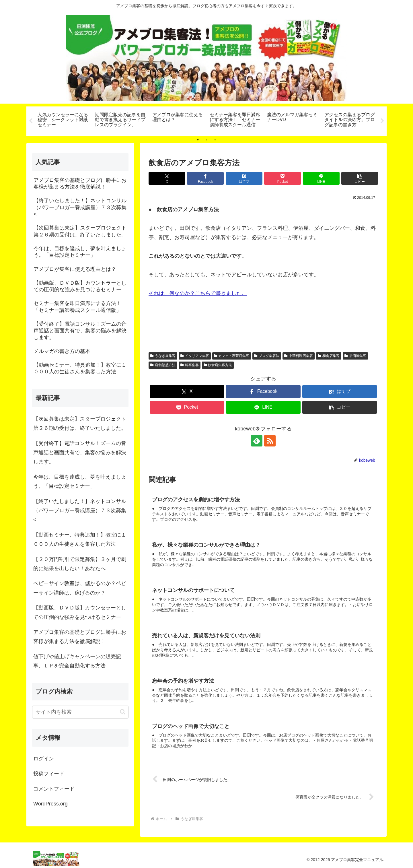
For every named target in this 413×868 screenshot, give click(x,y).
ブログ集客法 (267, 356)
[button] (360, 178)
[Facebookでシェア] (205, 178)
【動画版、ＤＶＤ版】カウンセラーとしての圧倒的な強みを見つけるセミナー (80, 612)
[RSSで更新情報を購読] (270, 441)
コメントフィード (54, 789)
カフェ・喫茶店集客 (232, 356)
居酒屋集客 (355, 356)
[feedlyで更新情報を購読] (257, 441)
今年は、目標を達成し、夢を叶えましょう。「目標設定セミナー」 (80, 481)
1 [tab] (198, 140)
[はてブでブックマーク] (244, 178)
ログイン (44, 759)
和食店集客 (329, 356)
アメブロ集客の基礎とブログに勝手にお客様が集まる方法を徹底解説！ (80, 637)
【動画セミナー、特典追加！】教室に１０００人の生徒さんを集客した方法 (80, 539)
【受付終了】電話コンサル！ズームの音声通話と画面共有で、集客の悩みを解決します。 (80, 453)
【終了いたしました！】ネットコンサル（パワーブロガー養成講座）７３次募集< (80, 511)
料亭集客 (190, 365)
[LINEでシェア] (321, 178)
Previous (31, 121)
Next (382, 121)
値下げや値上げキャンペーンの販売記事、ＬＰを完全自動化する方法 (77, 661)
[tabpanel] (63, 120)
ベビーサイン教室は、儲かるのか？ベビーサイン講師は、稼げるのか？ (80, 588)
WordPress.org (50, 804)
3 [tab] (215, 140)
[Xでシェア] (167, 178)
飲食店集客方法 (218, 365)
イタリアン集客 (195, 356)
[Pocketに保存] (283, 178)
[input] (80, 712)
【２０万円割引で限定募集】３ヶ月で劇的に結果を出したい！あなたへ (80, 564)
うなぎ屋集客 (163, 356)
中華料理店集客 (299, 356)
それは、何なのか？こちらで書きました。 (198, 293)
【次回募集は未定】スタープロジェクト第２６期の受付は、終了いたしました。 (80, 424)
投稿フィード (49, 774)
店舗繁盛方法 (163, 365)
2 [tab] (206, 140)
